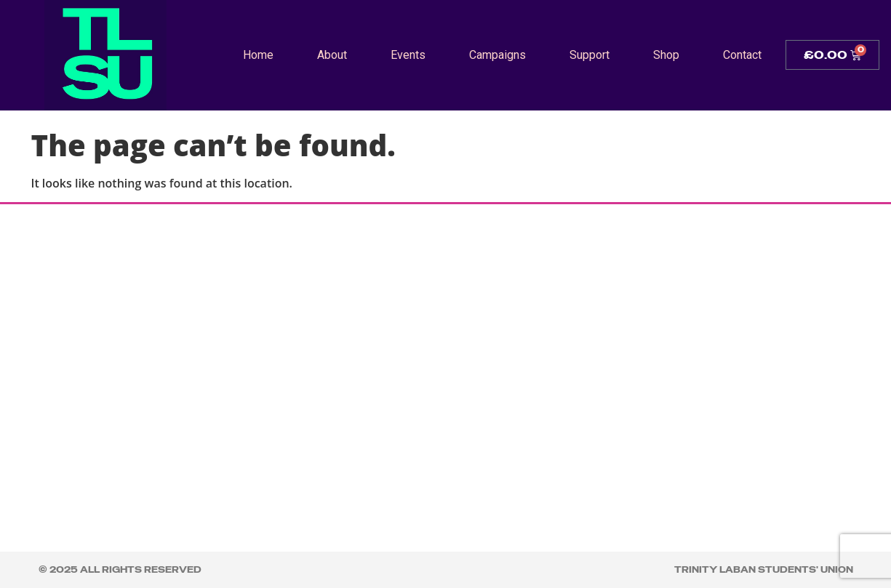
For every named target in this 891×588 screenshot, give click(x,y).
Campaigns (498, 55)
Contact (742, 55)
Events (408, 55)
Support (590, 55)
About (332, 55)
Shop (666, 55)
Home (258, 55)
